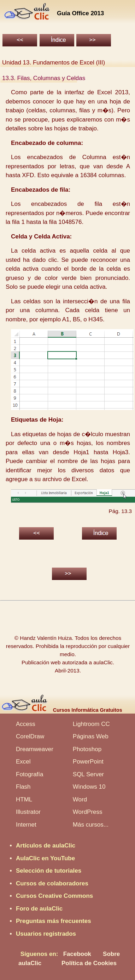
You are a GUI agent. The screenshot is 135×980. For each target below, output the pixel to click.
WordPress (88, 812)
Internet (26, 825)
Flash (23, 787)
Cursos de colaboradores (52, 883)
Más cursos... (91, 825)
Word (80, 799)
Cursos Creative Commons (54, 896)
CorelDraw (30, 736)
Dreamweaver (35, 749)
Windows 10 (89, 787)
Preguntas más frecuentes (54, 921)
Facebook (77, 954)
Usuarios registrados (46, 934)
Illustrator (28, 812)
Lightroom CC (91, 724)
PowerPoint (88, 762)
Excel (23, 762)
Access (26, 724)
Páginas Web (91, 736)
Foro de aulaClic (39, 909)
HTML (24, 799)
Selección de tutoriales (49, 871)
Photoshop (87, 749)
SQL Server (88, 774)
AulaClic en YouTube (45, 858)
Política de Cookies (89, 963)
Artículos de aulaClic (46, 846)
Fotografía (30, 774)
